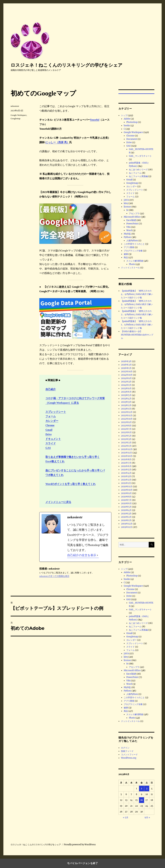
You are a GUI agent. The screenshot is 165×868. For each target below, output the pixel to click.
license (127, 207)
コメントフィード (129, 755)
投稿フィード (127, 751)
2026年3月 (126, 361)
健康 (126, 254)
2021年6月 (126, 466)
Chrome (50, 425)
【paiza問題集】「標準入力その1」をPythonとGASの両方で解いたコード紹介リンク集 (137, 325)
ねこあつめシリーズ (138, 170)
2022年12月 (127, 412)
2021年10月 (127, 456)
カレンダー (52, 421)
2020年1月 (126, 520)
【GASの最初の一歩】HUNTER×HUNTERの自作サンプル (137, 335)
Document (132, 139)
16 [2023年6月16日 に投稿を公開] (142, 800)
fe (127, 210)
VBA (129, 227)
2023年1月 (126, 409)
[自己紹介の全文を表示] (97, 555)
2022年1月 (126, 446)
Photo (132, 264)
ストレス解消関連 (135, 261)
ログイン (125, 748)
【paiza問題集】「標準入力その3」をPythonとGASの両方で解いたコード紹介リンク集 (137, 304)
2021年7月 (126, 463)
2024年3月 (126, 382)
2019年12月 (127, 524)
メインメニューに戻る (58, 502)
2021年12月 (127, 449)
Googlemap (16, 118)
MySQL (127, 234)
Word (129, 230)
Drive (49, 434)
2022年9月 (126, 422)
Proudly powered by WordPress (80, 845)
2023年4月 (126, 399)
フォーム (51, 416)
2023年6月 (126, 392)
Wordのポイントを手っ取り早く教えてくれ (70, 484)
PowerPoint (132, 224)
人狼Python (132, 241)
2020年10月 (127, 490)
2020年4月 (126, 510)
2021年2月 (126, 480)
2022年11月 (127, 415)
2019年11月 (127, 527)
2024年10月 (127, 375)
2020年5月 (126, 507)
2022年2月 (126, 443)
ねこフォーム (135, 173)
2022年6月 (126, 432)
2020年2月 (126, 517)
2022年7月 (126, 429)
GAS (48, 448)
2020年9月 (126, 493)
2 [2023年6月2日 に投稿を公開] (141, 789)
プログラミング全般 (133, 251)
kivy (126, 203)
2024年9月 (126, 378)
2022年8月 (126, 426)
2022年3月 (126, 439)
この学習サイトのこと (134, 244)
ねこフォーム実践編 (138, 176)
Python (127, 237)
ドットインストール (130, 268)
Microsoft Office (132, 217)
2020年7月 (126, 500)
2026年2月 (126, 365)
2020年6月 (126, 503)
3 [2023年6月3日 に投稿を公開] (147, 789)
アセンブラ (134, 213)
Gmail (49, 430)
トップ (124, 115)
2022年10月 (127, 419)
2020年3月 (126, 514)
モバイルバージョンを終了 (82, 863)
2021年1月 (126, 483)
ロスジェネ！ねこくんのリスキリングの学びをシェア (67, 65)
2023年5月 (126, 395)
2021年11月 (126, 453)
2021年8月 (126, 459)
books (127, 126)
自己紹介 (51, 389)
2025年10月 (127, 372)
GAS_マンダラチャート (140, 156)
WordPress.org (129, 758)
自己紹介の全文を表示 (82, 555)
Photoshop (132, 122)
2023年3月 (126, 402)
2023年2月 (126, 405)
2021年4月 (126, 473)
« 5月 (126, 818)
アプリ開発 (129, 247)
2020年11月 (127, 487)
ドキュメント (53, 439)
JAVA (126, 200)
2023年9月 (126, 388)
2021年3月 (126, 476)
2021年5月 (126, 470)
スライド (51, 443)
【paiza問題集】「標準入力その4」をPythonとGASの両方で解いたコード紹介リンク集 (137, 294)
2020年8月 (126, 497)
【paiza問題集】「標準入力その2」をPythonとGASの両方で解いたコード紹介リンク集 (137, 314)
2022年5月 (126, 436)
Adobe (127, 119)
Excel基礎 (131, 220)
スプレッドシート (56, 412)
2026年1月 (126, 368)
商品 (126, 257)
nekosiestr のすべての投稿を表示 (54, 576)
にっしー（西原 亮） (57, 142)
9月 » (147, 818)
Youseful (95, 120)
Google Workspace (19, 115)
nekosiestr (15, 106)
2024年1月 (126, 385)
